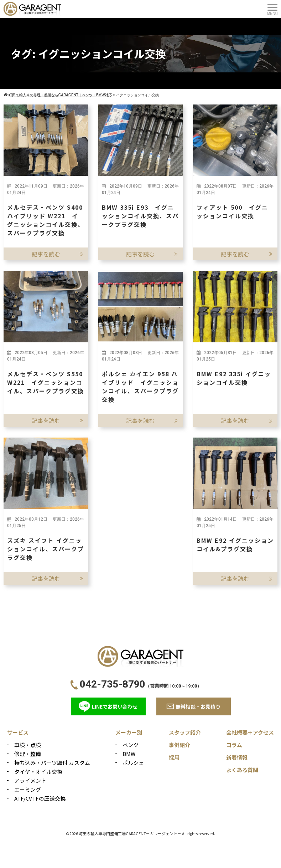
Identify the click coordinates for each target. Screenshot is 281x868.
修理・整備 (28, 754)
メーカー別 (129, 732)
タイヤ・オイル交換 (38, 772)
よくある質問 (242, 770)
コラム (234, 745)
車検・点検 (28, 745)
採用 (174, 757)
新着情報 (237, 757)
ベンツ (131, 745)
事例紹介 (179, 745)
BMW (129, 754)
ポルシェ (133, 763)
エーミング (28, 789)
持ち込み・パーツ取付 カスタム (52, 763)
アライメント (30, 780)
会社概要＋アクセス (250, 732)
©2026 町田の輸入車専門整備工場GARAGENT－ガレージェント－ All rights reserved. (140, 833)
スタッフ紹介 (185, 732)
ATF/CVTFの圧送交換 (40, 798)
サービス (18, 732)
